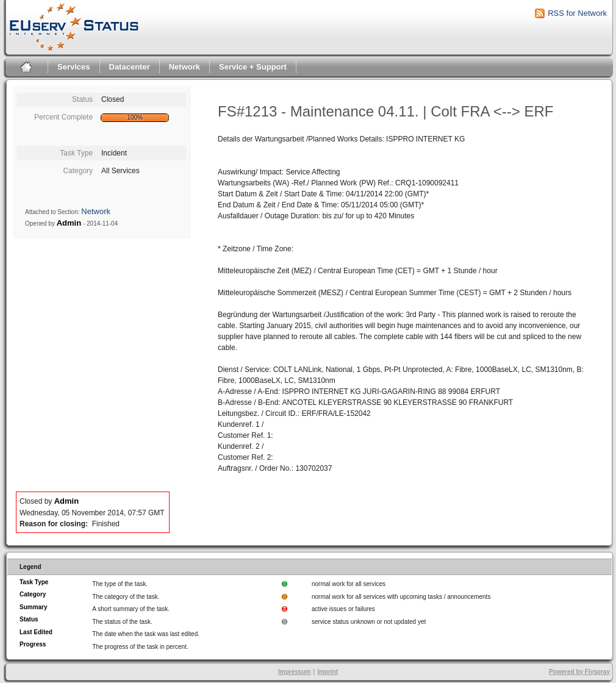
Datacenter (130, 67)
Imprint (328, 672)
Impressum (294, 672)
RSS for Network (577, 13)
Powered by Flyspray (579, 672)
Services (74, 67)
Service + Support (253, 67)
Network (184, 67)
